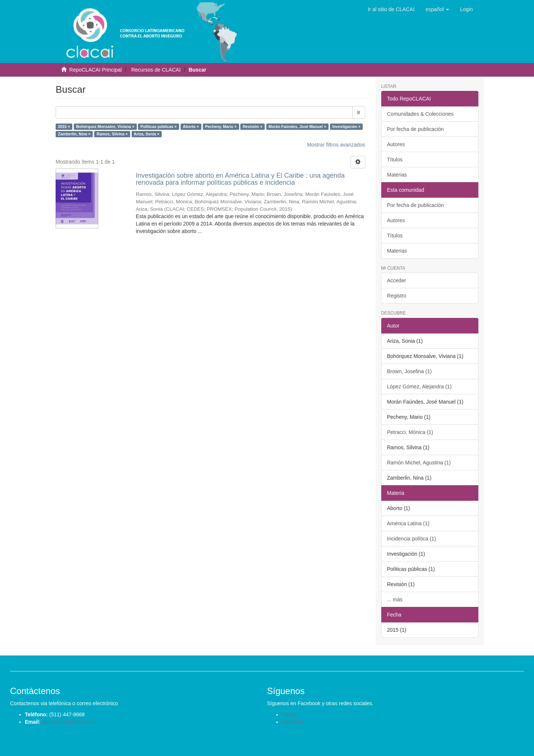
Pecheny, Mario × (221, 126)
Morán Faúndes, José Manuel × (297, 126)
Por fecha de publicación (416, 129)
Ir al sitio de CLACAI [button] (391, 9)
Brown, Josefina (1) (410, 371)
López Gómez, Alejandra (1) (419, 387)
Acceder (397, 280)
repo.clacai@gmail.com (69, 722)
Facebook (293, 722)
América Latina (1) (408, 523)
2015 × (64, 126)
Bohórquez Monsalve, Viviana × (105, 126)
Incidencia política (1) (412, 539)
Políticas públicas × (159, 126)
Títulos (395, 160)
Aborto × (191, 126)
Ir (359, 112)
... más (395, 599)
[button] (437, 9)
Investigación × (346, 126)
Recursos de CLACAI (156, 70)
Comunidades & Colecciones (421, 114)
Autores (396, 144)
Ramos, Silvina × (112, 134)
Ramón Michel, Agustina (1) (419, 463)
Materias (397, 175)
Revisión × (253, 126)
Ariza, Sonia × (147, 134)
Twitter (289, 714)
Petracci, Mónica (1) (410, 432)
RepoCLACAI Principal (96, 70)
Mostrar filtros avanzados (336, 145)
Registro (397, 296)
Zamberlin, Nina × (74, 134)
